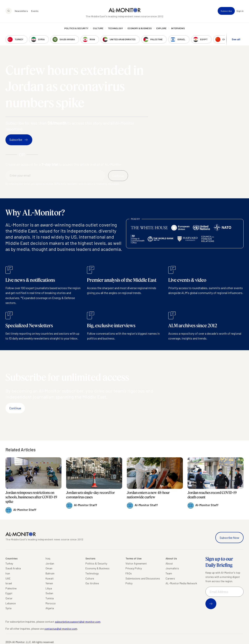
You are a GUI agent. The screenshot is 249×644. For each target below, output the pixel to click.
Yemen (49, 583)
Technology (115, 28)
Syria (8, 608)
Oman (49, 568)
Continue (15, 408)
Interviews (178, 28)
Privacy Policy (134, 568)
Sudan (49, 593)
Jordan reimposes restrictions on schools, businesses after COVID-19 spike (31, 497)
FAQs (129, 573)
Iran (8, 573)
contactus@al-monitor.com (61, 629)
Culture (98, 28)
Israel (9, 583)
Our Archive (92, 583)
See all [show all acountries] (236, 39)
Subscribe (226, 11)
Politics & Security (76, 28)
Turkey (9, 563)
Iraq (48, 558)
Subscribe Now (229, 538)
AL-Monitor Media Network (181, 583)
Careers (170, 578)
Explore (161, 28)
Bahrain (50, 573)
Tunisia (50, 598)
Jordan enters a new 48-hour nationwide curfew (148, 495)
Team (169, 573)
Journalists (172, 568)
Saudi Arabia (13, 568)
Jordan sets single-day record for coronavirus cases (90, 495)
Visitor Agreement (136, 563)
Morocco (51, 603)
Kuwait (50, 578)
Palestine (11, 588)
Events (35, 11)
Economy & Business (140, 28)
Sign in (240, 11)
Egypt (9, 593)
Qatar (9, 598)
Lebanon (11, 603)
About (169, 563)
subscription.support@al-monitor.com (78, 622)
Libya (49, 588)
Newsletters (21, 11)
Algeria (50, 608)
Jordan (50, 563)
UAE (8, 578)
